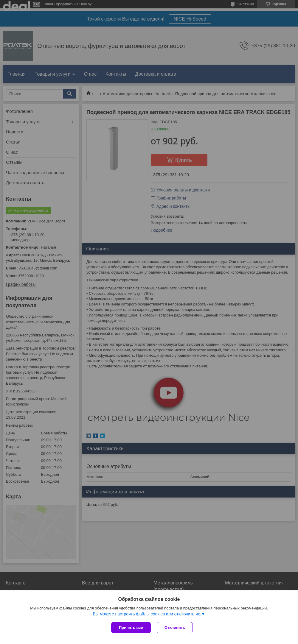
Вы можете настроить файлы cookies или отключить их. (147, 614)
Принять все (131, 627)
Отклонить (175, 627)
